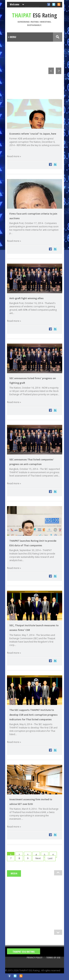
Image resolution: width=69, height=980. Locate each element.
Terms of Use (53, 957)
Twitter (15, 976)
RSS (21, 976)
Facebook (9, 976)
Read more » (14, 156)
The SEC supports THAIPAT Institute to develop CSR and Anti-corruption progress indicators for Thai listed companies (33, 715)
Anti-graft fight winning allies (26, 298)
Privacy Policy (34, 957)
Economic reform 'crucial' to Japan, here (33, 134)
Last (50, 858)
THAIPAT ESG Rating (24, 952)
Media (14, 873)
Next (38, 858)
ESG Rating (34, 15)
